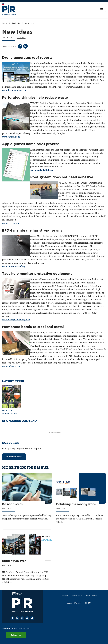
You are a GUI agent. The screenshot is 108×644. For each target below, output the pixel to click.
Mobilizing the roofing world (76, 504)
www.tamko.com (11, 137)
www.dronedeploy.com (14, 90)
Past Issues (92, 596)
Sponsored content (19, 421)
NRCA (88, 603)
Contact (64, 596)
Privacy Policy (73, 603)
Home (5, 23)
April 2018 (16, 23)
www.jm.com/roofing (13, 266)
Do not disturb (12, 504)
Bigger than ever (14, 561)
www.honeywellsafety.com (16, 320)
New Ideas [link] (30, 23)
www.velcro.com (11, 223)
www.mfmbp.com (11, 366)
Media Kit (77, 596)
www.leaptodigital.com (42, 170)
